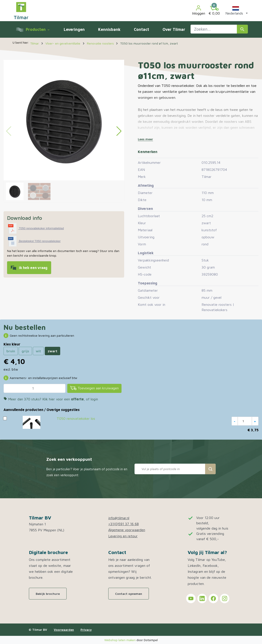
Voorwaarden (64, 630)
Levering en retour (123, 536)
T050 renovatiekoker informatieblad (41, 228)
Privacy (86, 630)
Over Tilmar (174, 29)
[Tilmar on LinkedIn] (202, 598)
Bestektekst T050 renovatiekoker (40, 241)
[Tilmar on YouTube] (191, 598)
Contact (141, 29)
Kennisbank (109, 29)
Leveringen (74, 29)
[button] (236, 11)
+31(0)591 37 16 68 (124, 524)
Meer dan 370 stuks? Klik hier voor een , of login (51, 399)
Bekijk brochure (48, 594)
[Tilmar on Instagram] (225, 598)
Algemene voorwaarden (127, 530)
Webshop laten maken (120, 640)
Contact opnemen (129, 594)
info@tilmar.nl (119, 518)
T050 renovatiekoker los (76, 418)
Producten (37, 29)
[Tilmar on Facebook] (213, 598)
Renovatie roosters (217, 304)
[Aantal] (35, 388)
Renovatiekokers (214, 310)
